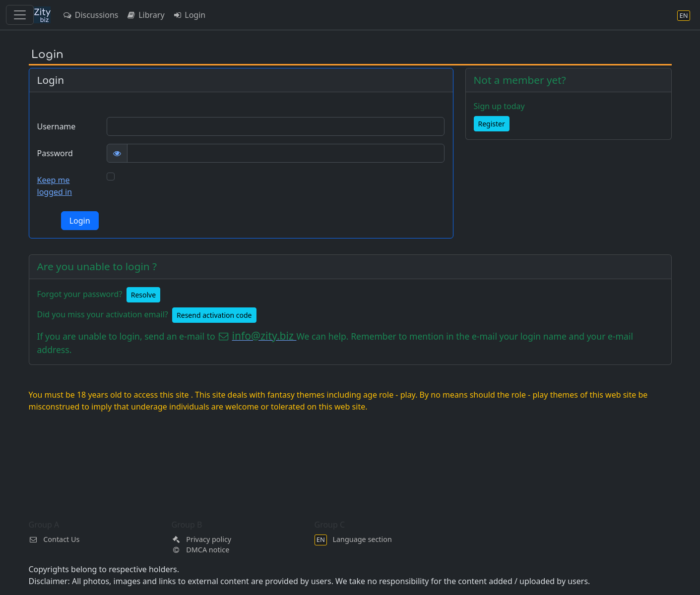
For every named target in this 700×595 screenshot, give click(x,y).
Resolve (143, 295)
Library (145, 15)
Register (492, 124)
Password (55, 153)
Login (189, 15)
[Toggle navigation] (20, 15)
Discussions (90, 15)
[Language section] (684, 15)
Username (57, 126)
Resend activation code (214, 315)
